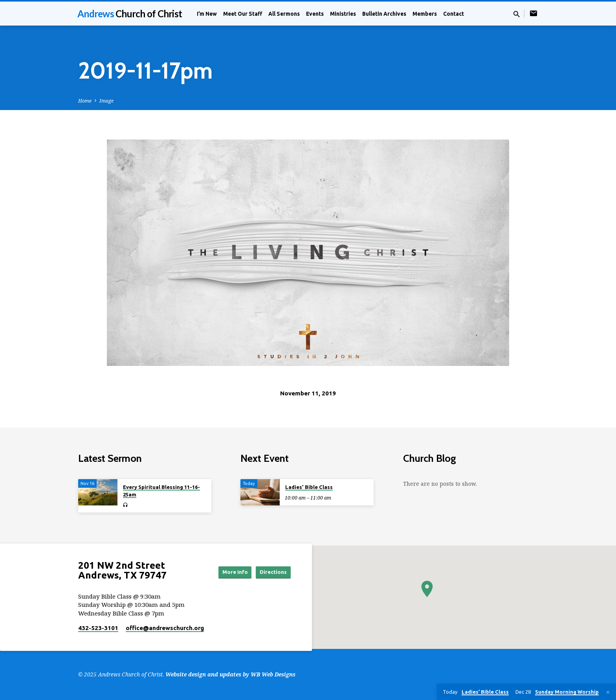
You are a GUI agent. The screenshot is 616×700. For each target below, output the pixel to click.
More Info (227, 572)
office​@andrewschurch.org (165, 628)
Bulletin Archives (384, 14)
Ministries (343, 14)
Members (425, 14)
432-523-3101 (98, 628)
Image (106, 101)
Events (315, 14)
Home (85, 101)
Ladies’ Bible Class (309, 487)
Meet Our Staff (243, 14)
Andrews (130, 14)
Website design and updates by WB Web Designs (230, 674)
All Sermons (284, 14)
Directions (271, 572)
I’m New (207, 14)
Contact (454, 14)
